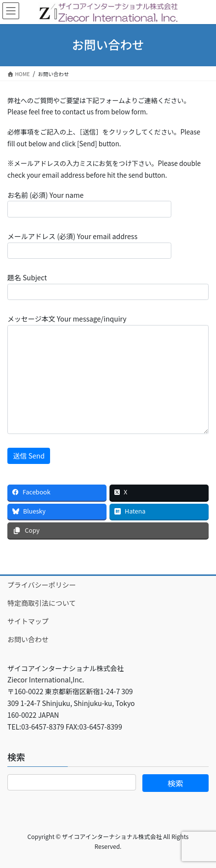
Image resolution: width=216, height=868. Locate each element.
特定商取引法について (42, 603)
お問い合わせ (28, 639)
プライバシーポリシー (42, 585)
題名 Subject (108, 286)
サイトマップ (28, 621)
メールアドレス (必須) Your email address (89, 245)
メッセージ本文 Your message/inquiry (108, 374)
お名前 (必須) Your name (89, 204)
